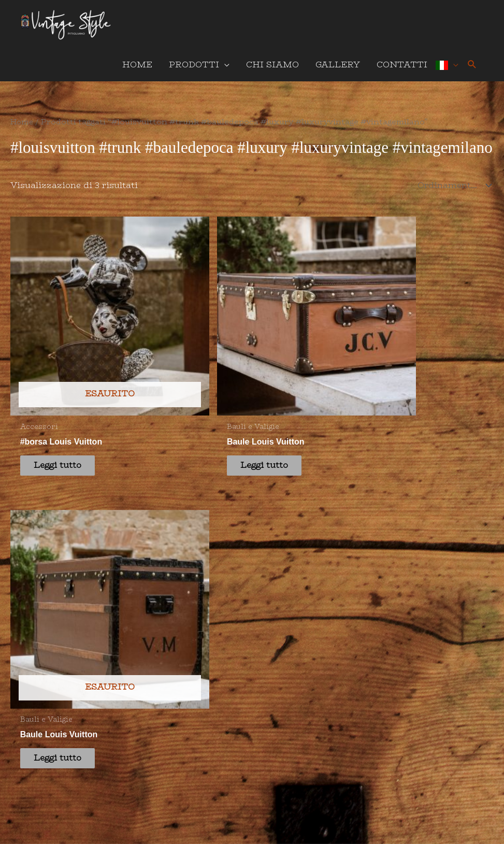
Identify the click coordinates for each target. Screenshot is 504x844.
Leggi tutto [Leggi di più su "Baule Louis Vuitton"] (188, 387)
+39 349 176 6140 (171, 548)
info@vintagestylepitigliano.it (201, 578)
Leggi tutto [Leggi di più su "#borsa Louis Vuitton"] (65, 387)
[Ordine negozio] (452, 191)
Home (23, 128)
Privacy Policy (224, 778)
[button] (472, 71)
